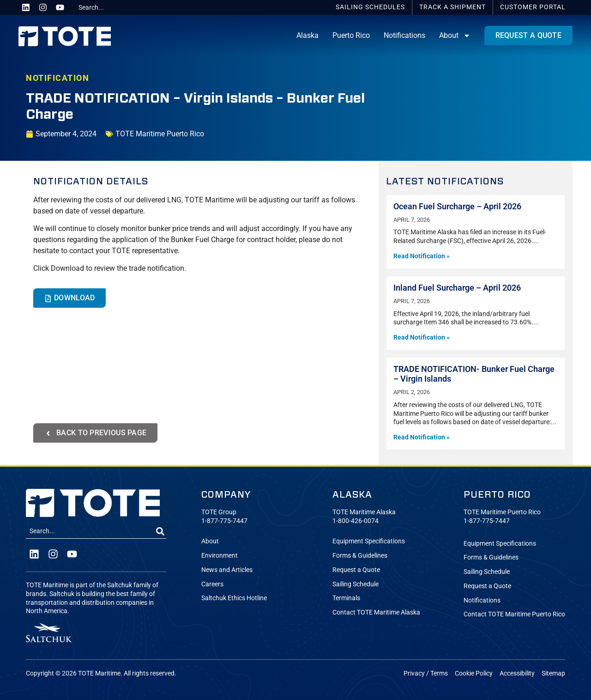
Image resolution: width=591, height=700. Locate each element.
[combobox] (109, 7)
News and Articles (227, 570)
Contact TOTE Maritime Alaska (376, 612)
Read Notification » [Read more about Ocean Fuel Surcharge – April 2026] (422, 256)
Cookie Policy (474, 673)
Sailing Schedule (356, 584)
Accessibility (517, 673)
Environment (220, 556)
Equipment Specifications (369, 541)
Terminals (346, 598)
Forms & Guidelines (360, 556)
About (455, 36)
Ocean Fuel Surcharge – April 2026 (457, 207)
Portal (533, 7)
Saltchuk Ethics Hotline (234, 598)
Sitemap (553, 673)
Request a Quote (356, 570)
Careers (212, 584)
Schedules (370, 7)
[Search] (160, 531)
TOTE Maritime (99, 673)
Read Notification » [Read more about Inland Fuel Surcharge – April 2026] (422, 338)
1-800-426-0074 (356, 521)
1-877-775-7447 (224, 521)
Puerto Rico (351, 35)
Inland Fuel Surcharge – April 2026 (457, 288)
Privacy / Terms (426, 673)
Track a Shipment (452, 7)
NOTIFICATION (57, 78)
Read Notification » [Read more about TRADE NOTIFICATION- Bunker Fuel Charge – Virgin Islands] (422, 437)
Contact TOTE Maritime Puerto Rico (514, 614)
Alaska (308, 35)
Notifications (404, 35)
